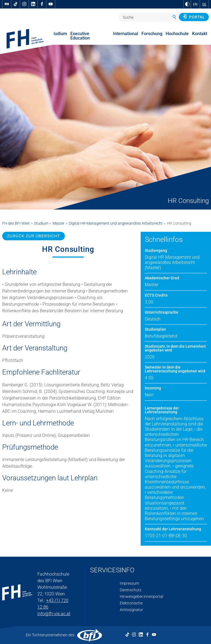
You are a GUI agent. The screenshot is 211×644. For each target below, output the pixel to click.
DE (204, 4)
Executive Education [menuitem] (80, 36)
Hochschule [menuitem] (177, 34)
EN (195, 4)
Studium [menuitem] (59, 34)
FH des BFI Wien (16, 223)
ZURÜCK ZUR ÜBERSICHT (34, 236)
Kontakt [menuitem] (200, 34)
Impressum (129, 583)
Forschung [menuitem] (152, 34)
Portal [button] (194, 17)
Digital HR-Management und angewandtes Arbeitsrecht (116, 223)
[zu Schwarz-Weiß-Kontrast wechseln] (187, 4)
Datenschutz (131, 590)
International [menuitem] (126, 34)
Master (59, 223)
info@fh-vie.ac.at (54, 614)
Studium (41, 223)
